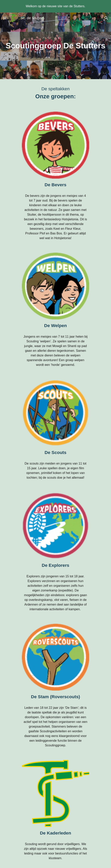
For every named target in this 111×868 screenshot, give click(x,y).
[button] (5, 18)
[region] (55, 6)
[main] (55, 46)
